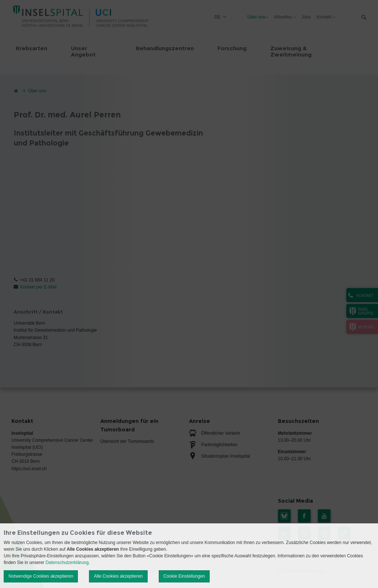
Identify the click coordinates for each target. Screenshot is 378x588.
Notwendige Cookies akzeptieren (41, 576)
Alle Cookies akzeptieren (118, 576)
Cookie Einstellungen (184, 576)
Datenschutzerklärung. (68, 563)
